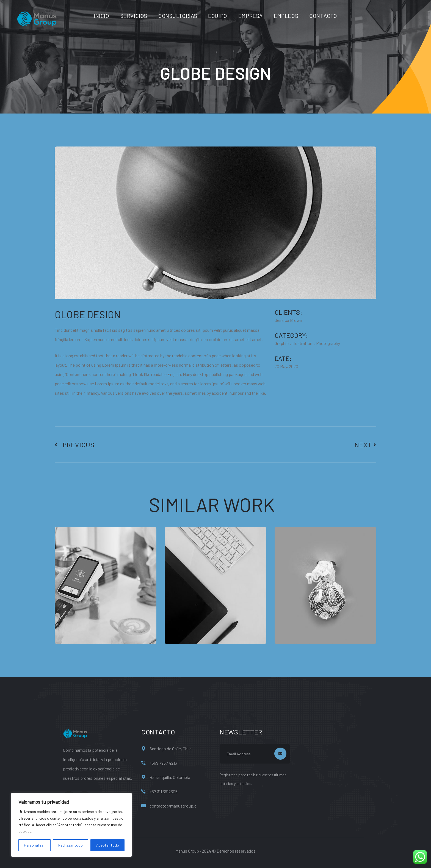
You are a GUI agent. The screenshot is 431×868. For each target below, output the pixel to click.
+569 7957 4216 (163, 763)
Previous (75, 445)
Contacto (323, 16)
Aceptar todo (108, 845)
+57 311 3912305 (164, 791)
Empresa (251, 16)
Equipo (218, 16)
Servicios (134, 16)
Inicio (102, 16)
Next (365, 445)
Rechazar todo (71, 845)
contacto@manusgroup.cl (173, 806)
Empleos (286, 16)
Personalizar (34, 845)
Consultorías (178, 16)
